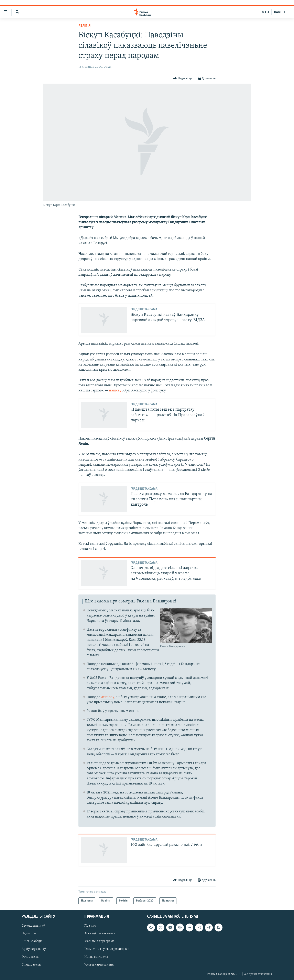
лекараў (107, 697)
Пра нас (90, 926)
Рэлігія (84, 26)
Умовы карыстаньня (99, 965)
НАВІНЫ (280, 12)
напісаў (115, 391)
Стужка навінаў (33, 926)
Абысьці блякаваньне (100, 934)
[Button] (183, 79)
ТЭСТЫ (264, 12)
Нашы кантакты (96, 957)
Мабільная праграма (99, 941)
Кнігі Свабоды (32, 941)
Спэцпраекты (31, 965)
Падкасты (29, 934)
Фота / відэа (30, 957)
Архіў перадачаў (34, 949)
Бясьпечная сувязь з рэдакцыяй (107, 949)
